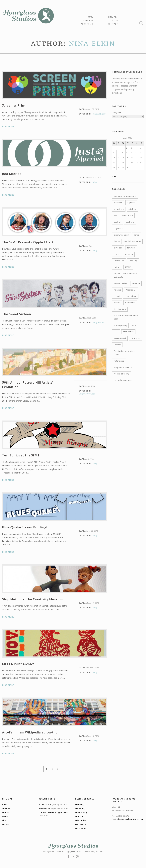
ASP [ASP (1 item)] (115, 216)
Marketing (80, 808)
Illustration (80, 816)
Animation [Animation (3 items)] (118, 203)
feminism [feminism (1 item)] (131, 248)
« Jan (114, 176)
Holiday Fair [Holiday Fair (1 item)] (119, 261)
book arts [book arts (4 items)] (130, 222)
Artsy (95, 250)
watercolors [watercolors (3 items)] (119, 361)
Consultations (81, 828)
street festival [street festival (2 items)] (120, 338)
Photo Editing (81, 812)
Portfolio (87, 24)
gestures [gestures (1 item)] (129, 254)
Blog (115, 21)
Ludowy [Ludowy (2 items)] (117, 267)
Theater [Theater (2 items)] (117, 345)
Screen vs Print (14, 105)
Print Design (81, 820)
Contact (113, 24)
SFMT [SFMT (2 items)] (116, 332)
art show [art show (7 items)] (132, 209)
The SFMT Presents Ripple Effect (28, 242)
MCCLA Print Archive (18, 664)
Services (88, 21)
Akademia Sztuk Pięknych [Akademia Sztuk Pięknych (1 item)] (125, 196)
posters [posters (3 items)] (117, 303)
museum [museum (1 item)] (136, 283)
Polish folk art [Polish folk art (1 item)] (131, 296)
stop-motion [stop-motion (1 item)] (128, 332)
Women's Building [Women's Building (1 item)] (121, 374)
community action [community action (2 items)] (121, 235)
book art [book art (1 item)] (117, 222)
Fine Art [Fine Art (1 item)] (117, 254)
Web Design (80, 824)
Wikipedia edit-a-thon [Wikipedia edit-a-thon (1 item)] (123, 367)
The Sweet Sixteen (17, 314)
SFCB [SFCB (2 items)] (134, 325)
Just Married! (12, 174)
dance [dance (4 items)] (136, 235)
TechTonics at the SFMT (21, 455)
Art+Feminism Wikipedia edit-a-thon (31, 732)
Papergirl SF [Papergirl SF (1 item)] (131, 290)
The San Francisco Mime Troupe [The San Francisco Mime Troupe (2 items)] (124, 353)
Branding (79, 804)
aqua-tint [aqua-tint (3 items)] (131, 203)
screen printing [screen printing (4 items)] (120, 325)
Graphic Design (99, 114)
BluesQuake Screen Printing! (25, 527)
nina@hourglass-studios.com (130, 819)
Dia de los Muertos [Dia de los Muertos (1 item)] (133, 241)
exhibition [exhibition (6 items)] (118, 248)
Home (90, 17)
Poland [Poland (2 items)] (117, 296)
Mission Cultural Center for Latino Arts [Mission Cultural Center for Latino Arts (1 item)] (125, 275)
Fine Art (113, 17)
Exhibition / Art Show (87, 394)
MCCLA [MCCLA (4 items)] (128, 267)
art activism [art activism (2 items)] (119, 209)
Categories (117, 113)
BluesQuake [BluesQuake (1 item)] (127, 216)
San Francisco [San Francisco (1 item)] (120, 309)
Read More (8, 127)
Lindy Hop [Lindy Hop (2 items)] (133, 261)
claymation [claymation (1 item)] (118, 228)
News (95, 182)
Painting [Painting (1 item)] (117, 290)
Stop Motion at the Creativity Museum (32, 599)
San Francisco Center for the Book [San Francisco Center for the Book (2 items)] (126, 317)
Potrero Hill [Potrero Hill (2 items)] (130, 303)
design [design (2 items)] (117, 241)
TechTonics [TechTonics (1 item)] (135, 338)
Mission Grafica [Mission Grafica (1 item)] (121, 283)
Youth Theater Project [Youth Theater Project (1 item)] (123, 380)
